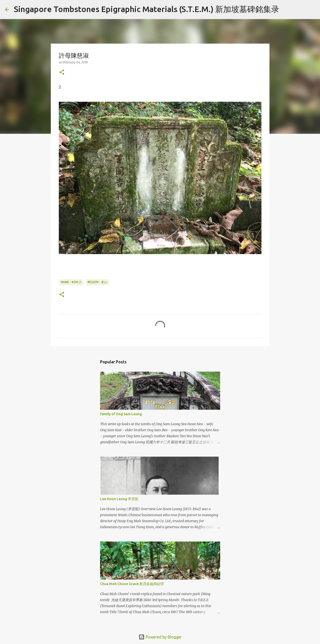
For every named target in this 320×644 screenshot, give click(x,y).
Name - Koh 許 (71, 282)
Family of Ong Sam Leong (121, 414)
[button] (62, 73)
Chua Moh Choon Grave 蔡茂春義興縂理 (132, 584)
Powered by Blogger (160, 637)
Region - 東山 (97, 282)
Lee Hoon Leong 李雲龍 (119, 499)
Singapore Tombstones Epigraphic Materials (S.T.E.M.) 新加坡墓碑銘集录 (147, 9)
